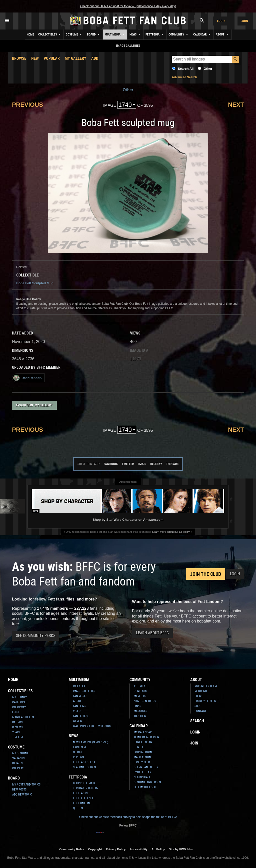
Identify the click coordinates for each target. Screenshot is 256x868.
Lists (16, 712)
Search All (186, 69)
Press (198, 696)
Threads (172, 464)
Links (137, 706)
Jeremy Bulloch (145, 787)
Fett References (84, 798)
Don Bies (139, 747)
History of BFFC (205, 701)
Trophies (140, 716)
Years (16, 732)
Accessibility (139, 849)
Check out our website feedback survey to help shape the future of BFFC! (128, 817)
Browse (19, 58)
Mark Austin (142, 757)
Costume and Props (147, 782)
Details (17, 763)
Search (197, 721)
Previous (27, 105)
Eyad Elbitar (142, 772)
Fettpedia (155, 34)
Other (208, 69)
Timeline (18, 737)
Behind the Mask (84, 783)
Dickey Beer (142, 762)
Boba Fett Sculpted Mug (35, 283)
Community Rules (72, 849)
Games (77, 721)
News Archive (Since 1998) (91, 742)
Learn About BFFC (152, 633)
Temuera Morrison (146, 737)
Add (95, 58)
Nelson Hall (142, 777)
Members (140, 696)
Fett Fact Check (84, 762)
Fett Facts (80, 793)
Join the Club (205, 574)
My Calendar (143, 732)
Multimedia (115, 34)
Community (179, 34)
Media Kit (201, 691)
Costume (74, 34)
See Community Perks (36, 636)
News (135, 34)
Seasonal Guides (84, 767)
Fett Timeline (82, 803)
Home (30, 34)
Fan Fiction (81, 716)
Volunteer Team (206, 686)
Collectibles (50, 34)
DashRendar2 (28, 378)
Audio (77, 701)
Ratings (17, 722)
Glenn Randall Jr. (146, 767)
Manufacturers (23, 717)
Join (245, 21)
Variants (18, 758)
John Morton (143, 752)
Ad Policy (158, 849)
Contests (140, 691)
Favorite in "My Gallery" (34, 405)
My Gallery (75, 58)
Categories (20, 702)
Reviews (18, 727)
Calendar (202, 34)
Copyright (95, 849)
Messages (140, 711)
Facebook (111, 464)
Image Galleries (84, 691)
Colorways (20, 707)
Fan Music (80, 696)
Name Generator (145, 701)
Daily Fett (80, 686)
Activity (139, 686)
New (35, 58)
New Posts (19, 789)
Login (221, 21)
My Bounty (19, 697)
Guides (77, 752)
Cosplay (18, 768)
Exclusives (81, 747)
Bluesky (156, 464)
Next (236, 105)
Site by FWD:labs (181, 849)
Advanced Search (184, 77)
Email (142, 464)
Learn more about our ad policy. (171, 532)
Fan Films (79, 706)
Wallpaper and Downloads (92, 726)
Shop (198, 706)
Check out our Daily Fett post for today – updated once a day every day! (128, 6)
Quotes (78, 808)
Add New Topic (22, 794)
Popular (52, 58)
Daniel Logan (143, 742)
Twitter (128, 464)
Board (94, 34)
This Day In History (86, 788)
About (222, 34)
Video (77, 711)
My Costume (20, 753)
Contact (200, 711)
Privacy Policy (116, 849)
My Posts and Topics (26, 784)
